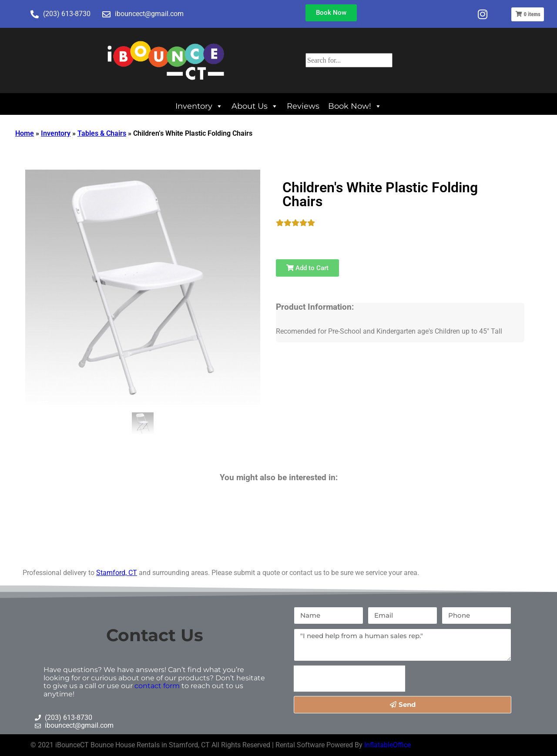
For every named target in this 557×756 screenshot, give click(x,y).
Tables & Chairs (102, 133)
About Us (255, 106)
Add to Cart (307, 268)
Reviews (303, 106)
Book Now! (355, 106)
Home (25, 133)
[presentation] (349, 679)
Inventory (199, 106)
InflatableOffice (388, 745)
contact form (157, 686)
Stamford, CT (117, 573)
